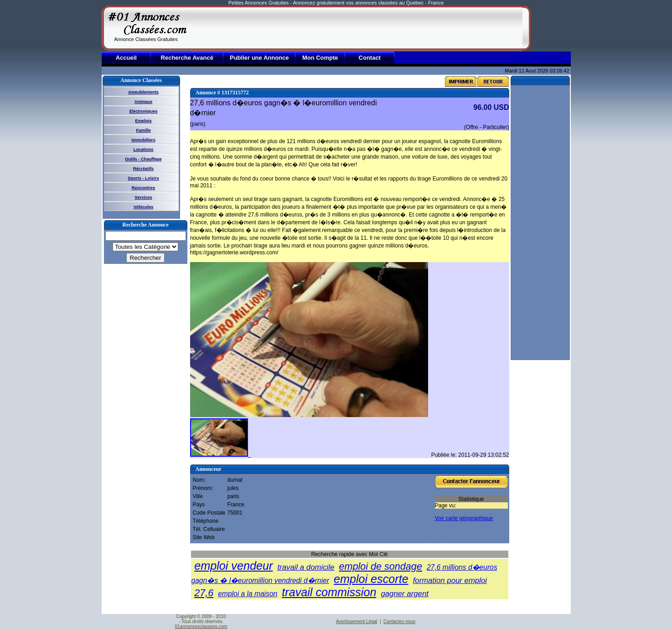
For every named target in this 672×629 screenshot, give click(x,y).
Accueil (126, 58)
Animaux (143, 102)
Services (143, 197)
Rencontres (143, 188)
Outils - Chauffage (143, 159)
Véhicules (144, 207)
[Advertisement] (357, 28)
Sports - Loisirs (143, 178)
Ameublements (143, 92)
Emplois (143, 121)
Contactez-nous (399, 621)
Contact (370, 58)
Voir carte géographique (464, 518)
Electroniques (144, 111)
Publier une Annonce (259, 58)
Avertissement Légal (357, 621)
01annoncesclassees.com (201, 626)
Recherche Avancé (187, 58)
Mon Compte (320, 58)
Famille (143, 130)
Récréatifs (143, 169)
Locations (143, 150)
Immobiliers (143, 140)
